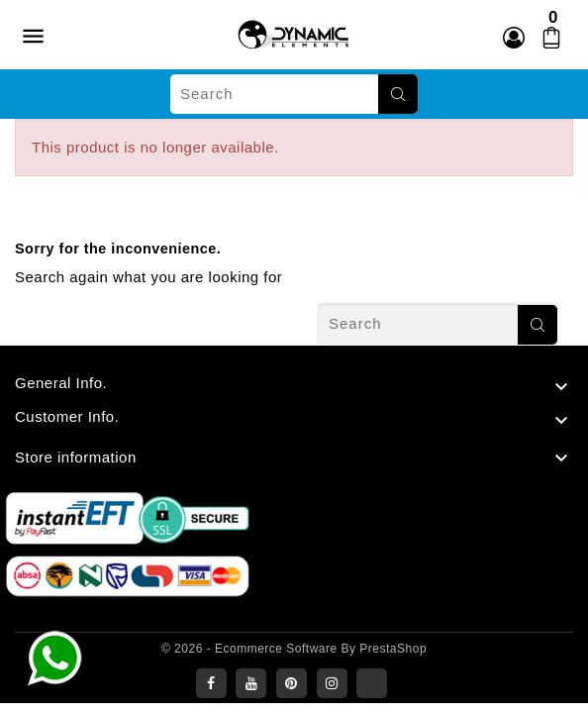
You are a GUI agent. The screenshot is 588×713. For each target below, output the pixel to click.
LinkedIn (372, 683)
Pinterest (292, 683)
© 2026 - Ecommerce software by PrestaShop (294, 649)
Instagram (332, 683)
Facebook (211, 683)
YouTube (251, 683)
